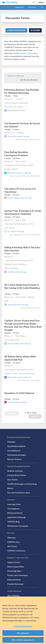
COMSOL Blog (13, 522)
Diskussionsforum (15, 513)
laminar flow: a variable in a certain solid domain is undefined (23, 212)
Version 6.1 (9, 336)
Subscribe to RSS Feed (16, 76)
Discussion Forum (17, 18)
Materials (31, 297)
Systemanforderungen (17, 455)
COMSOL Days (14, 542)
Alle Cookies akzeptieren (23, 640)
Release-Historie (15, 459)
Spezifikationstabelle (16, 446)
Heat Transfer (10, 228)
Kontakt (32, 7)
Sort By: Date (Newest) (29, 80)
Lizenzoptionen (14, 451)
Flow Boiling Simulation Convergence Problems (16, 154)
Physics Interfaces (11, 268)
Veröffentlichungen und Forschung (22, 484)
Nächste (35, 416)
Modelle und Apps (15, 471)
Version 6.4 (9, 161)
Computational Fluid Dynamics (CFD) (19, 165)
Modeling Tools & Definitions (15, 264)
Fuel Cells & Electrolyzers (14, 107)
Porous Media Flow (12, 340)
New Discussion (16, 30)
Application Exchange (17, 517)
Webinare (12, 538)
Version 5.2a (9, 133)
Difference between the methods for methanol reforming (22, 91)
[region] (23, 620)
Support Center (27, 53)
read (32, 93)
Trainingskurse (14, 509)
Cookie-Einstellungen (23, 626)
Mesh (6, 301)
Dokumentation (14, 580)
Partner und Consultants (18, 575)
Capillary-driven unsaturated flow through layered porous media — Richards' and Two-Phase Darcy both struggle (23, 325)
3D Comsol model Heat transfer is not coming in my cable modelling (22, 286)
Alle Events (12, 546)
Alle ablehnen (23, 633)
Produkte (11, 442)
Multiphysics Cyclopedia (18, 526)
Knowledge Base (14, 571)
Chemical (19, 99)
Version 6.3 (9, 99)
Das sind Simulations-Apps (19, 493)
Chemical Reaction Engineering (16, 103)
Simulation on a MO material (19, 393)
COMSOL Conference (16, 551)
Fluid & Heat (21, 161)
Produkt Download (15, 584)
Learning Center (14, 504)
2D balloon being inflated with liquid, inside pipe (20, 358)
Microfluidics (21, 336)
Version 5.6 (9, 297)
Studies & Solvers (11, 169)
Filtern (35, 30)
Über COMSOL (14, 596)
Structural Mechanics (27, 373)
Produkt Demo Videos (17, 475)
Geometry (20, 133)
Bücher (10, 488)
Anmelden (19, 7)
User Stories (13, 480)
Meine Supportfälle (16, 567)
